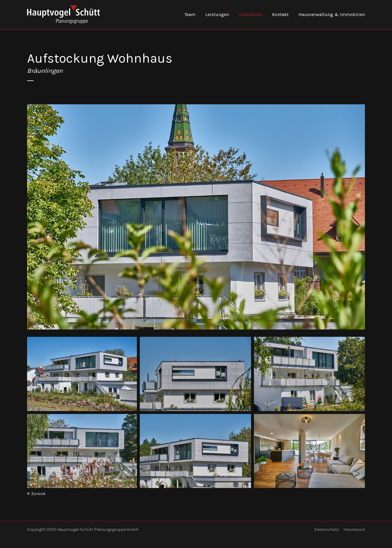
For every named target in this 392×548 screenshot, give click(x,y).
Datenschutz (327, 530)
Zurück (38, 494)
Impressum (354, 530)
